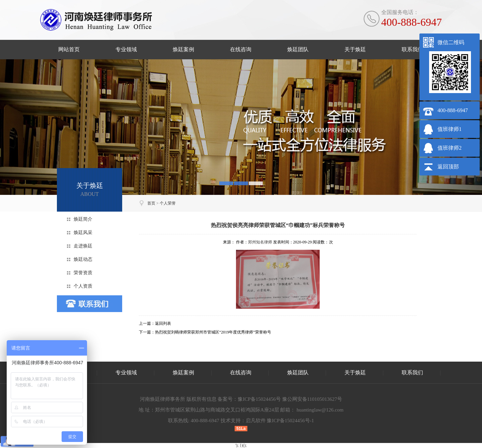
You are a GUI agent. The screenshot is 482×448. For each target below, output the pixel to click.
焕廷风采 (83, 233)
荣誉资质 (83, 273)
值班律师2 (450, 148)
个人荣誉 (168, 203)
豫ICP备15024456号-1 (290, 421)
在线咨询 (241, 49)
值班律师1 (450, 129)
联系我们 (412, 49)
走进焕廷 (83, 246)
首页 (151, 203)
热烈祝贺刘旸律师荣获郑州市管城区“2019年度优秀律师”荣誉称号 (213, 332)
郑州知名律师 (260, 242)
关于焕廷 (355, 49)
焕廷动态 (83, 259)
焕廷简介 (83, 219)
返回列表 (163, 323)
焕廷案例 (183, 49)
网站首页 (69, 49)
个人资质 (83, 286)
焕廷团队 (298, 49)
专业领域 (126, 49)
